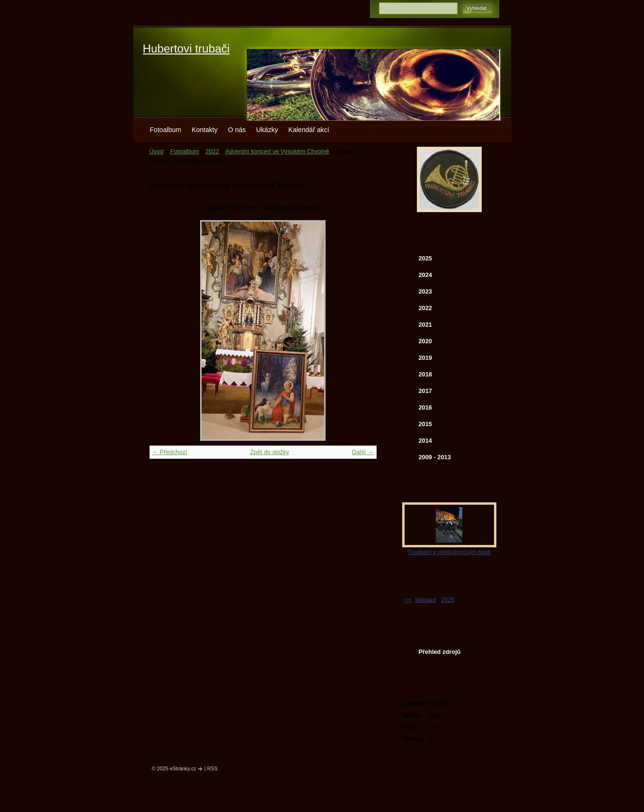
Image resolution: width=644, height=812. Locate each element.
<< (408, 600)
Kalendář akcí (309, 130)
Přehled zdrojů (440, 652)
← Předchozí (170, 452)
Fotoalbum (166, 130)
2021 (425, 325)
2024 (425, 275)
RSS (212, 768)
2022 (212, 151)
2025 (425, 258)
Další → (363, 452)
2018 (425, 374)
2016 (425, 407)
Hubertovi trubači (186, 49)
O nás (237, 130)
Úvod (157, 151)
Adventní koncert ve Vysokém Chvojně (277, 151)
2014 (425, 441)
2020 (425, 341)
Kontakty (205, 130)
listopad (425, 600)
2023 (425, 291)
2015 (425, 424)
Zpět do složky (269, 452)
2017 (425, 391)
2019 (425, 358)
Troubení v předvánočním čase (449, 552)
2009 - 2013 (435, 457)
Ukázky (267, 130)
